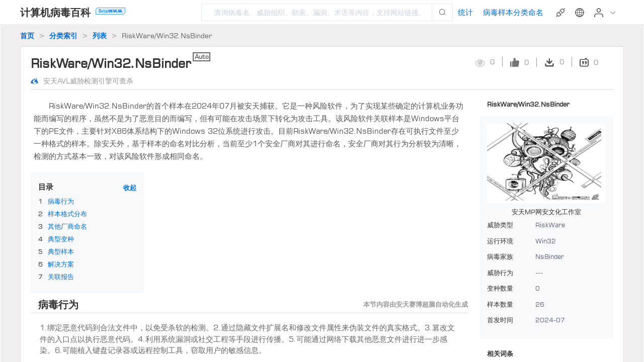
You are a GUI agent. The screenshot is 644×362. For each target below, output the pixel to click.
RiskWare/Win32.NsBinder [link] (167, 35)
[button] (581, 13)
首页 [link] (27, 35)
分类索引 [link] (63, 35)
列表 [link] (100, 35)
